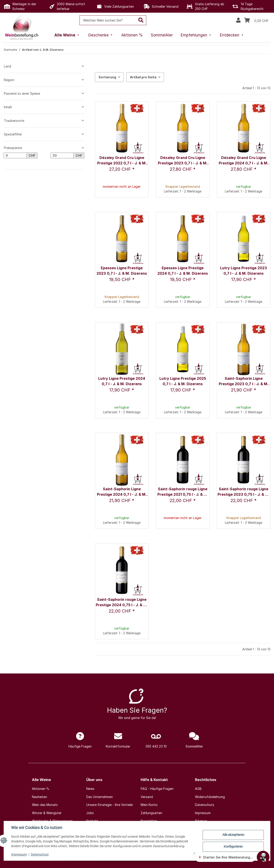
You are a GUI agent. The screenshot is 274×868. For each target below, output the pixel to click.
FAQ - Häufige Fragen (157, 789)
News (90, 789)
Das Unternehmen (100, 797)
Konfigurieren (233, 846)
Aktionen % (41, 789)
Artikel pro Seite (143, 77)
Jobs (90, 813)
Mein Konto (149, 805)
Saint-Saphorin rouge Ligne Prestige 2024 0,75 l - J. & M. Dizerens (122, 602)
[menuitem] (67, 35)
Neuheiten (40, 797)
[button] (238, 20)
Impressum (19, 854)
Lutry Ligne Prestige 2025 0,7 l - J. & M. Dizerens (183, 381)
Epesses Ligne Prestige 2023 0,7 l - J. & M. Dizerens (122, 271)
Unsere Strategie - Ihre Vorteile (109, 805)
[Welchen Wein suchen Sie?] (108, 20)
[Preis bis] (62, 156)
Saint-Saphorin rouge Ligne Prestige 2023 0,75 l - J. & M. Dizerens (244, 492)
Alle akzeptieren (233, 835)
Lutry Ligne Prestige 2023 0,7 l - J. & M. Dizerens (244, 271)
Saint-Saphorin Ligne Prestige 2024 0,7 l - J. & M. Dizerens (122, 492)
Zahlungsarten (151, 813)
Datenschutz (40, 854)
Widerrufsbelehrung (210, 797)
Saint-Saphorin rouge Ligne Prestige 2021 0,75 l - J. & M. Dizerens (183, 492)
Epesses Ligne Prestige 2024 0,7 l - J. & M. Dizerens (183, 271)
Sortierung (107, 77)
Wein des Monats (45, 805)
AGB (198, 789)
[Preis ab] (15, 156)
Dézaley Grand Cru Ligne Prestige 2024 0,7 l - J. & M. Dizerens (244, 161)
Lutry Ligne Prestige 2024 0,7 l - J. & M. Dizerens (122, 381)
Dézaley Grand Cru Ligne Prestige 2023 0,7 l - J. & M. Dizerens (183, 161)
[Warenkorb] (256, 20)
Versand (147, 797)
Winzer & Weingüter (47, 813)
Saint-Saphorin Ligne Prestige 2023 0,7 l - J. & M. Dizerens (244, 381)
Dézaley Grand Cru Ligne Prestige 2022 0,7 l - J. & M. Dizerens (122, 161)
